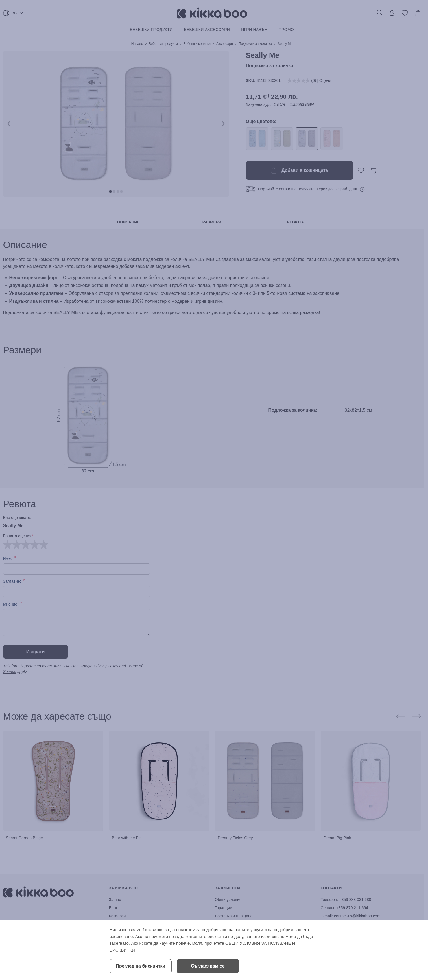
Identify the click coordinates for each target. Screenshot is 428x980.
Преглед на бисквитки (141, 966)
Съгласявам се (208, 966)
